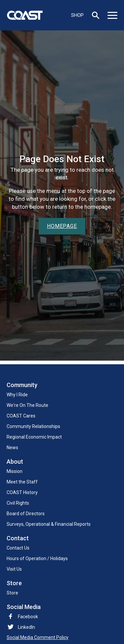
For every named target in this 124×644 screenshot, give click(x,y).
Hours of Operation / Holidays (37, 558)
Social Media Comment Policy (38, 637)
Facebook (22, 617)
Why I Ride (17, 395)
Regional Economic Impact (34, 437)
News (12, 447)
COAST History (22, 492)
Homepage (62, 226)
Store (12, 593)
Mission (15, 471)
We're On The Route (27, 405)
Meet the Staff (22, 482)
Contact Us (18, 548)
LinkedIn (26, 627)
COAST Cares (21, 416)
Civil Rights (18, 503)
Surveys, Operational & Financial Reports (49, 524)
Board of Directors (26, 514)
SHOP (77, 15)
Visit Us (14, 569)
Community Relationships (33, 426)
